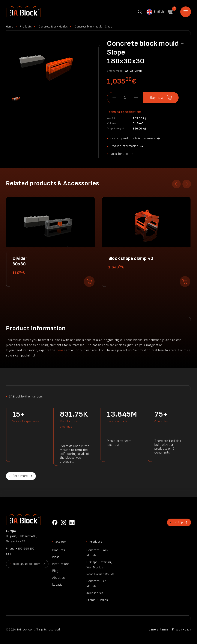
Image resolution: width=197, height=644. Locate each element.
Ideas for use (119, 154)
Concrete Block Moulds (53, 27)
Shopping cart (170, 12)
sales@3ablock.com (26, 564)
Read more (20, 476)
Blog (55, 571)
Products (26, 27)
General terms (159, 630)
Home (186, 12)
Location (58, 585)
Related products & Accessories (132, 138)
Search (140, 12)
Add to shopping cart (89, 282)
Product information (124, 146)
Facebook (55, 522)
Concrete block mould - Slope (93, 27)
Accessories (95, 593)
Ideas (60, 350)
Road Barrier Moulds (100, 574)
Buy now (156, 98)
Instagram (63, 522)
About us (59, 578)
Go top (178, 522)
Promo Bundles (97, 600)
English (155, 12)
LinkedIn (72, 522)
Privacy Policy (182, 630)
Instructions (61, 564)
